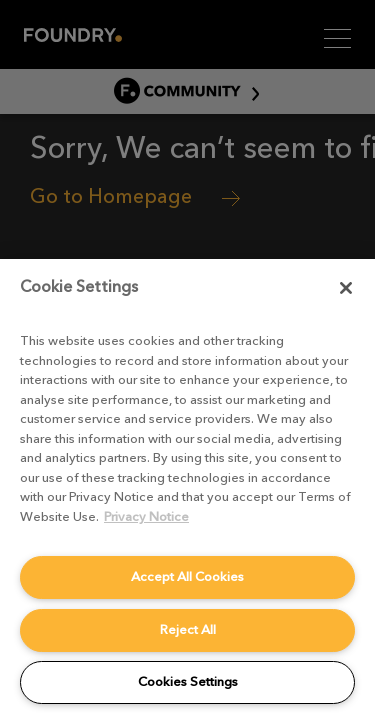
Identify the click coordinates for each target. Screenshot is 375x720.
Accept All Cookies (187, 576)
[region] (187, 489)
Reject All (188, 629)
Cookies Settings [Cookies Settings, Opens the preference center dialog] (188, 681)
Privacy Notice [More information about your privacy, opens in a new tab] (146, 516)
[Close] (346, 288)
